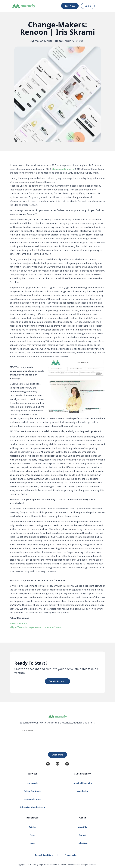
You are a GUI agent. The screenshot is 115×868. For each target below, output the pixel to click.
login (88, 6)
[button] (100, 6)
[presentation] (57, 742)
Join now (70, 6)
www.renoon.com (19, 623)
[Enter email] (58, 731)
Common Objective (63, 169)
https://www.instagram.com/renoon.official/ (35, 627)
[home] (24, 6)
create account (57, 681)
